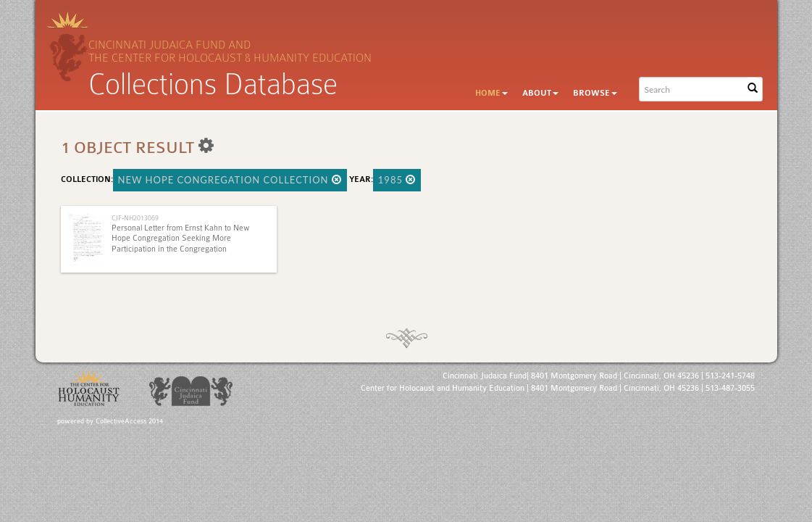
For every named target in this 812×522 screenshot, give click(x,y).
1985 (397, 180)
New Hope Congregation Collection (230, 180)
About (540, 93)
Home (491, 93)
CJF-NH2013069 (135, 218)
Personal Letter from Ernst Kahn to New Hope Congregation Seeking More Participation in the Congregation (181, 239)
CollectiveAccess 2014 (129, 421)
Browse (595, 93)
